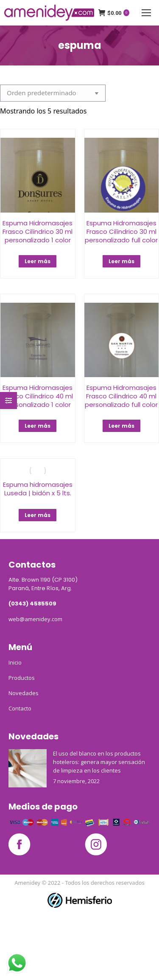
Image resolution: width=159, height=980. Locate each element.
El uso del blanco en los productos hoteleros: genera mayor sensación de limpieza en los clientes (99, 762)
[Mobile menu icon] (146, 13)
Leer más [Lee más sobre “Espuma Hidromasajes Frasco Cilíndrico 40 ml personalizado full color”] (121, 426)
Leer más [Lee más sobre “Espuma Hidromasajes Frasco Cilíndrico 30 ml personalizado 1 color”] (38, 261)
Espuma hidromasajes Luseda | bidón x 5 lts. (38, 489)
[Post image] (28, 768)
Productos (22, 678)
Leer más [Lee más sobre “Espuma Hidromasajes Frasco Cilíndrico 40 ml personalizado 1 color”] (38, 426)
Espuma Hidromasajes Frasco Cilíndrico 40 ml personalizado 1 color (38, 396)
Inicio (15, 662)
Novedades (24, 693)
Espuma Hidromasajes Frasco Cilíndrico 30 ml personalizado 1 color (38, 232)
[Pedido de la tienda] (53, 93)
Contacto (20, 708)
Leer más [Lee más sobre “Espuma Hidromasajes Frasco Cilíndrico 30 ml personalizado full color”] (121, 261)
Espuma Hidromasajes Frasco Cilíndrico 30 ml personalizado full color (121, 232)
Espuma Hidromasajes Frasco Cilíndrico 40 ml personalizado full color (121, 396)
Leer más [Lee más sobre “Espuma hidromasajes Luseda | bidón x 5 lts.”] (38, 515)
